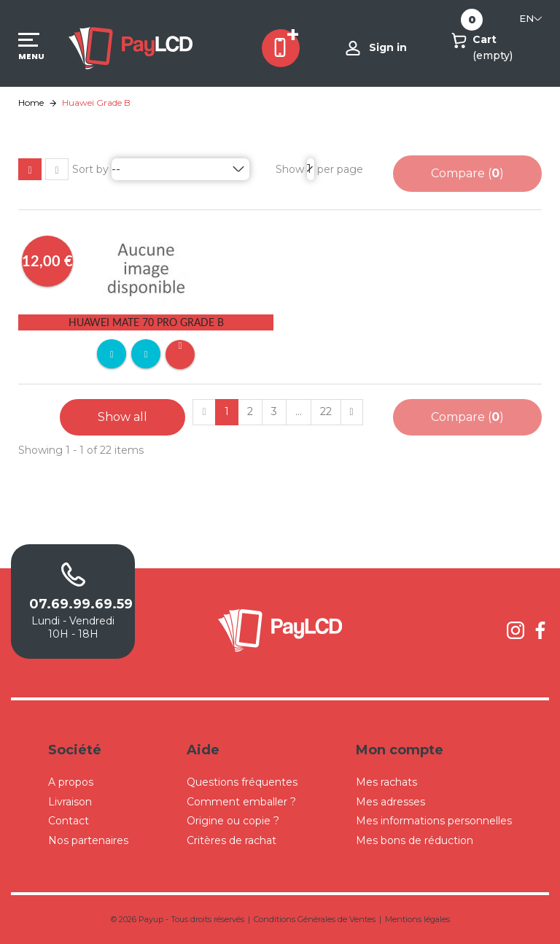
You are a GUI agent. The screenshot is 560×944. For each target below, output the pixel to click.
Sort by (90, 169)
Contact (69, 821)
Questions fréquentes (242, 782)
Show (290, 169)
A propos (71, 782)
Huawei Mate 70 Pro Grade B (146, 322)
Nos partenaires (88, 840)
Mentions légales (417, 919)
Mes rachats (386, 782)
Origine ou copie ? (233, 821)
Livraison (70, 802)
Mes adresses (390, 802)
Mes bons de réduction (415, 840)
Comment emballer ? (241, 802)
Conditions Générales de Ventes (315, 919)
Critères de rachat (232, 840)
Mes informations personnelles (434, 821)
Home (31, 102)
